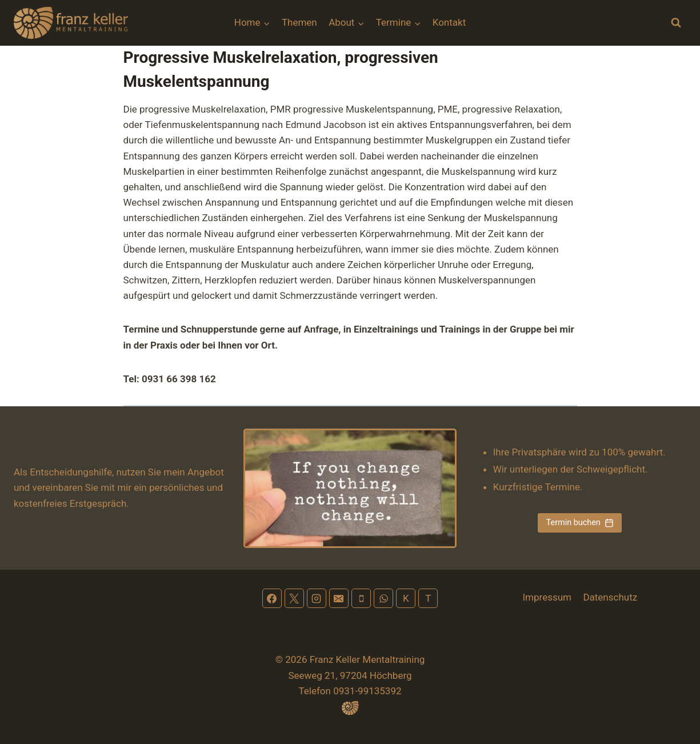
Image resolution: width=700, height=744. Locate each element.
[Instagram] (317, 598)
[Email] (339, 598)
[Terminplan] (428, 598)
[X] (294, 598)
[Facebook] (272, 598)
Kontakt (449, 22)
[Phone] (361, 598)
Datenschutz (610, 597)
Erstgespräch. (99, 503)
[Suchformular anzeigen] (676, 23)
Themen (299, 22)
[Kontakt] (406, 598)
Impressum (547, 597)
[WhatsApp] (383, 598)
